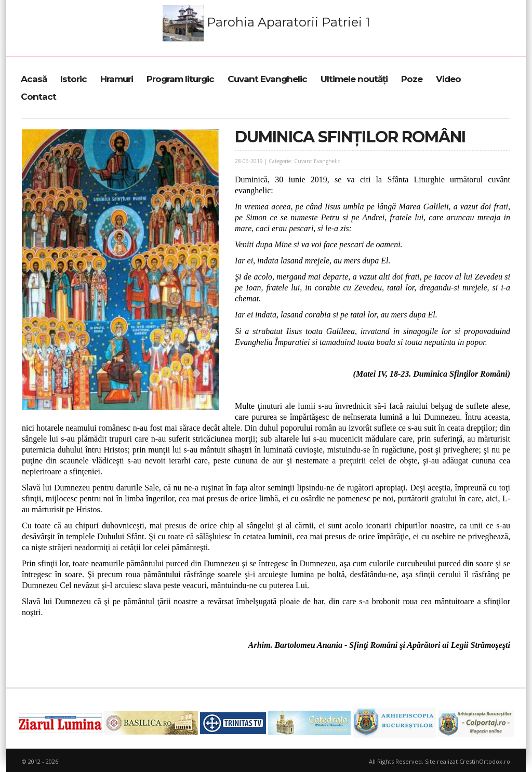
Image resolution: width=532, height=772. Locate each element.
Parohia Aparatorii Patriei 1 (266, 23)
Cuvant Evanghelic (267, 79)
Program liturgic (180, 79)
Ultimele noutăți (354, 79)
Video (448, 79)
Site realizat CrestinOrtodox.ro (468, 761)
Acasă (34, 79)
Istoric (74, 79)
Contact (38, 97)
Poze (412, 79)
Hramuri (117, 79)
